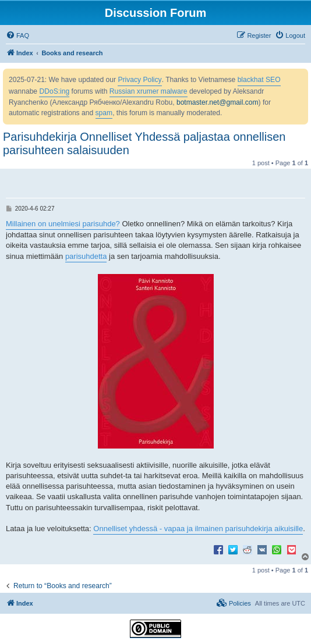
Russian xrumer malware (149, 91)
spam (104, 113)
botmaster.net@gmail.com (218, 102)
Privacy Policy (139, 80)
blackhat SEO (259, 80)
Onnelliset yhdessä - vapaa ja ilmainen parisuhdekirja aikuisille (198, 529)
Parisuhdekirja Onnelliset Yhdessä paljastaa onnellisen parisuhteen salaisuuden (144, 143)
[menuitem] (17, 35)
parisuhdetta (86, 256)
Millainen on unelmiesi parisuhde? (63, 224)
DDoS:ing (54, 91)
